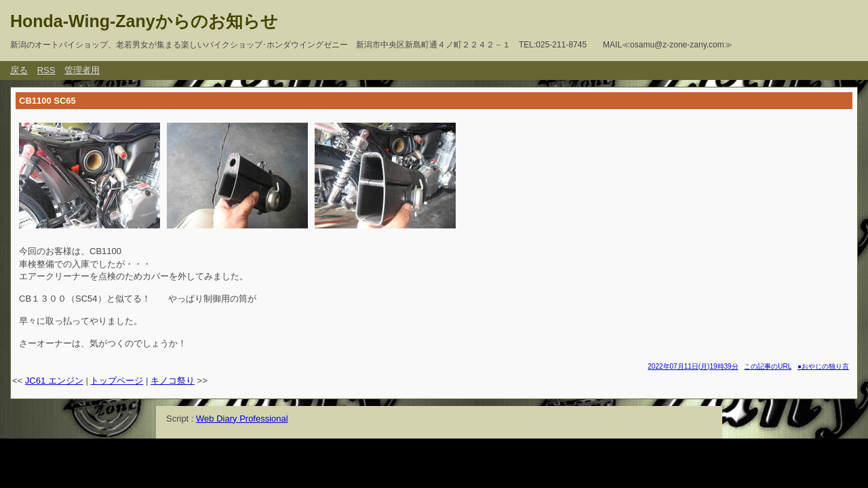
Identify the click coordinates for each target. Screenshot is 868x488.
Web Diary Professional (242, 419)
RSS (46, 70)
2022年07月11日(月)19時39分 (693, 366)
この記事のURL (768, 366)
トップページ (117, 381)
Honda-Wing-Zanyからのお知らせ (144, 21)
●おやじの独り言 (823, 366)
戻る (19, 70)
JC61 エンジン (54, 381)
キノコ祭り (173, 381)
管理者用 (82, 70)
